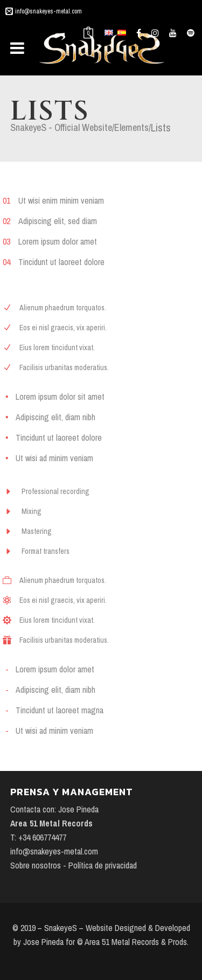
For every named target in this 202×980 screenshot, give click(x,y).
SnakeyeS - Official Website (61, 128)
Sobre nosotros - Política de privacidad (74, 865)
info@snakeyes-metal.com (48, 11)
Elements (131, 128)
